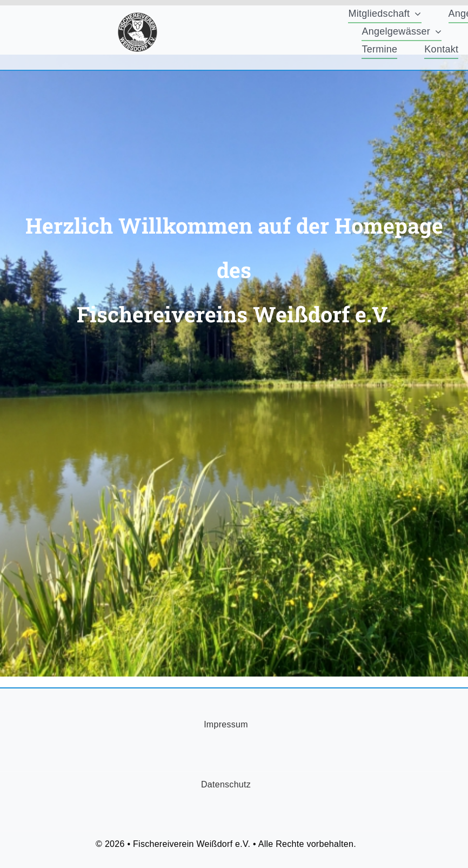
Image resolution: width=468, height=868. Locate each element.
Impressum (226, 724)
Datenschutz (226, 784)
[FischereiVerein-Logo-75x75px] (138, 17)
